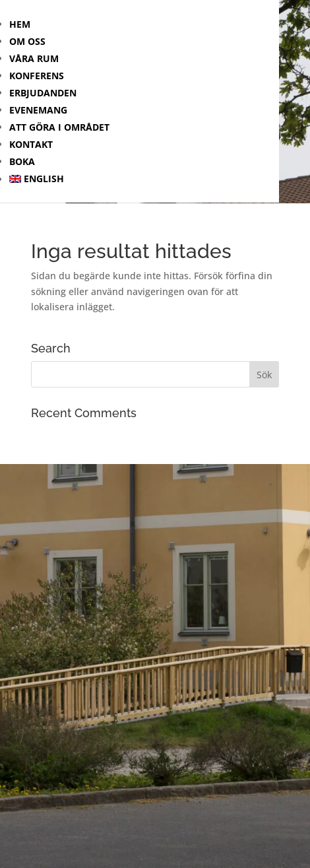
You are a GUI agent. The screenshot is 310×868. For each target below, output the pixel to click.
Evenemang (38, 110)
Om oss (27, 41)
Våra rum (34, 58)
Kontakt (31, 144)
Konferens (37, 76)
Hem (20, 24)
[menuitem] (144, 179)
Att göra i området (59, 127)
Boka (22, 161)
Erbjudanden (43, 93)
